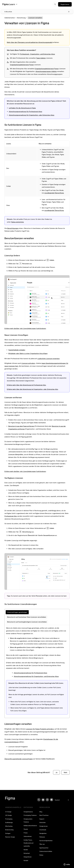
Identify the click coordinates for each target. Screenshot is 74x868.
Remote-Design (10, 837)
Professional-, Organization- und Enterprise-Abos (37, 54)
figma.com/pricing (17, 222)
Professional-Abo (11, 516)
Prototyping (9, 819)
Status (41, 855)
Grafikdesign (9, 822)
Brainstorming (9, 830)
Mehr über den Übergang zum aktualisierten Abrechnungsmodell (30, 42)
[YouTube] (43, 800)
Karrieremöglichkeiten (46, 841)
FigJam (26, 829)
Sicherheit (27, 853)
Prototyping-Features (30, 815)
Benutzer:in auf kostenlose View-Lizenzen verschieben (27, 617)
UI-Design (8, 812)
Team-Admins (41, 58)
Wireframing (9, 826)
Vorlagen (8, 833)
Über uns (42, 844)
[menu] (62, 800)
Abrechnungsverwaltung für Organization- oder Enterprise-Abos (32, 115)
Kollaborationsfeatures (30, 826)
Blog (41, 812)
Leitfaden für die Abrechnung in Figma (22, 108)
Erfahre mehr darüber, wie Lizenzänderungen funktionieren (25, 328)
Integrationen (28, 857)
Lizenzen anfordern (28, 363)
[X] (39, 800)
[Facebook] (52, 800)
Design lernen (44, 826)
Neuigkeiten (43, 833)
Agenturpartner (44, 848)
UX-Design (8, 815)
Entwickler (43, 822)
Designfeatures (28, 812)
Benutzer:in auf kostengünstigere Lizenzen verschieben (27, 622)
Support (42, 819)
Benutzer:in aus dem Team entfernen (21, 426)
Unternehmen (28, 836)
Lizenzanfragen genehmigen (17, 612)
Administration (10, 18)
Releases (42, 837)
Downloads (43, 830)
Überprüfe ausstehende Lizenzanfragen (19, 759)
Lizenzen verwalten (35, 18)
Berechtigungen (13, 228)
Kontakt (26, 860)
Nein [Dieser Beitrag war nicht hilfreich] (65, 772)
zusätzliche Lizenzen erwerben (49, 359)
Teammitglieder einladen (17, 350)
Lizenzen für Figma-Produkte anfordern (40, 729)
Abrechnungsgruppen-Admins (46, 71)
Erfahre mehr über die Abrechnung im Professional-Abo (26, 385)
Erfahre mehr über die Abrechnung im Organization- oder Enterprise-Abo (32, 389)
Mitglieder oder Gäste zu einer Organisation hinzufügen (28, 353)
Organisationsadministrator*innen (22, 65)
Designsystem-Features (28, 820)
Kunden (26, 850)
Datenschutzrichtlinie (46, 851)
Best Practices (44, 815)
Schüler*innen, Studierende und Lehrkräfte (28, 843)
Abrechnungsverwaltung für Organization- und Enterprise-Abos (36, 676)
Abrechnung (21, 18)
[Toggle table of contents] (37, 12)
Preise (26, 833)
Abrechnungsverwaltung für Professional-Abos (25, 111)
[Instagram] (47, 800)
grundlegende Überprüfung (54, 193)
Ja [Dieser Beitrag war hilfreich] (56, 772)
